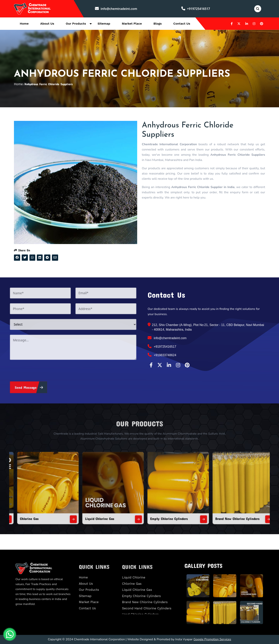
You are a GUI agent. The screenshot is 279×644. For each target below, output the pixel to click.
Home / (19, 84)
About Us (47, 24)
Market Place (132, 24)
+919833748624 (162, 355)
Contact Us (182, 24)
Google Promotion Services (212, 639)
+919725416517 (196, 9)
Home (24, 24)
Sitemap (104, 24)
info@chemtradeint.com (116, 9)
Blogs (158, 24)
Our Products (76, 24)
